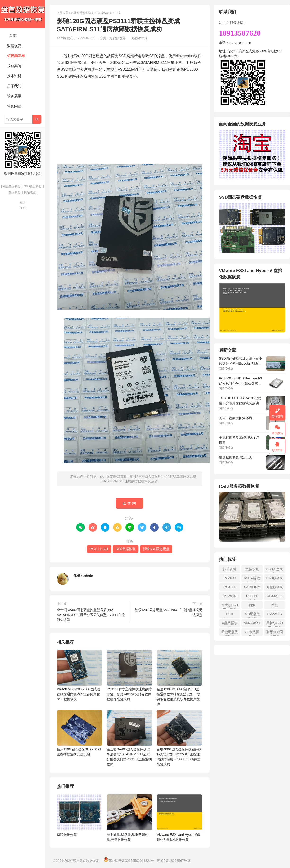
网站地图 (30, 192)
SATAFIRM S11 (252, 588)
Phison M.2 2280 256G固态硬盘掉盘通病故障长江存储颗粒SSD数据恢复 (80, 676)
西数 (252, 605)
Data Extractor (230, 615)
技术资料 (14, 76)
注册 (22, 208)
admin (88, 576)
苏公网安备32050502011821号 (129, 861)
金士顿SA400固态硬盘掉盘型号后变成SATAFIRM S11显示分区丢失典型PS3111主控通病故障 (91, 615)
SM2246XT (252, 623)
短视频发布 (16, 56)
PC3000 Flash (252, 597)
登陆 (22, 203)
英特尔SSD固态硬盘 (275, 624)
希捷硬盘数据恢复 (230, 633)
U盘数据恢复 (230, 624)
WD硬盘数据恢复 (252, 615)
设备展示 (14, 96)
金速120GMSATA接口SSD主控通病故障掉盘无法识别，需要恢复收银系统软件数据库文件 (179, 678)
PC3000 (230, 578)
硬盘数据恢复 (12, 186)
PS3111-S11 (99, 549)
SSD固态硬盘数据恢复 (252, 579)
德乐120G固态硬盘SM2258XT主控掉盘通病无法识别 (169, 612)
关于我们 (14, 86)
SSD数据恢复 (33, 186)
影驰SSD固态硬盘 (156, 549)
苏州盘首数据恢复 (22, 14)
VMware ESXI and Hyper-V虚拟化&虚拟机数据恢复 (178, 837)
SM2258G (274, 614)
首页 (13, 36)
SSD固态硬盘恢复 (275, 570)
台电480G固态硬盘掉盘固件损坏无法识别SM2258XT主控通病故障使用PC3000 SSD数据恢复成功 (179, 738)
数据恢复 (14, 46)
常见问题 (14, 106)
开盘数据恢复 (275, 588)
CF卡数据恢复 (252, 633)
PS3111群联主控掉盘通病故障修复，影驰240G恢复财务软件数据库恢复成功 (129, 676)
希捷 (275, 605)
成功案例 (14, 66)
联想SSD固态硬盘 (275, 633)
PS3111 (230, 587)
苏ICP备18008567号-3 (174, 861)
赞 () (129, 503)
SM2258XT (230, 596)
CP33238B (275, 596)
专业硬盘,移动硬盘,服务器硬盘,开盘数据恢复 (128, 837)
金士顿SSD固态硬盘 (230, 606)
